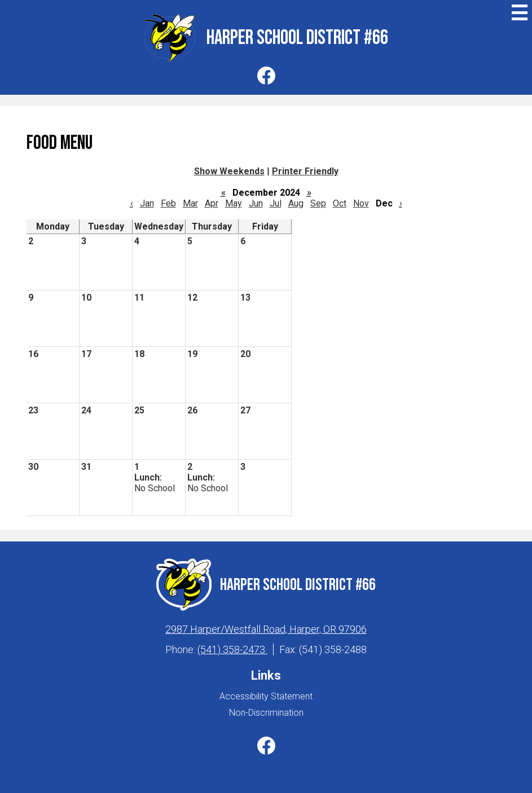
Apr (212, 203)
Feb (168, 203)
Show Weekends (229, 171)
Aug (296, 203)
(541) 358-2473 (232, 649)
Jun (256, 203)
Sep (318, 203)
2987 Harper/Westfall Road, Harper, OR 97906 (266, 629)
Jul (276, 203)
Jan (147, 203)
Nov (361, 203)
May (234, 203)
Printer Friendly (305, 171)
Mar (190, 203)
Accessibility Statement (266, 696)
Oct (340, 203)
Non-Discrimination (266, 713)
